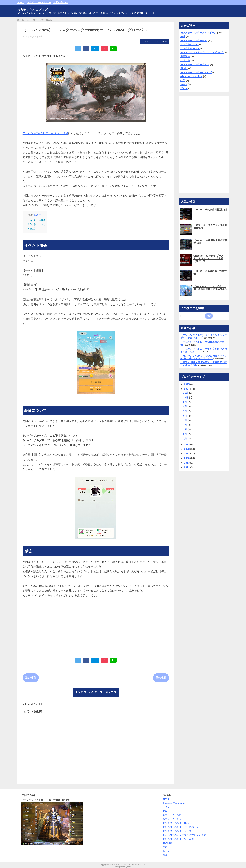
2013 (187, 463)
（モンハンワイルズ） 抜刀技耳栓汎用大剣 (46, 800)
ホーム (21, 2)
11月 (186, 393)
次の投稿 (31, 678)
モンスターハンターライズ (195, 64)
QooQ (128, 867)
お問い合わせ (60, 2)
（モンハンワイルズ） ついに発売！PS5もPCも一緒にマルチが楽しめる (204, 357)
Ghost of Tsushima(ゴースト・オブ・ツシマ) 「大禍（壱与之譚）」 (209, 258)
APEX (184, 84)
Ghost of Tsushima (191, 76)
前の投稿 (161, 678)
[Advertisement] (96, 625)
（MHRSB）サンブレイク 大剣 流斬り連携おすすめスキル (210, 288)
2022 (187, 449)
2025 (187, 384)
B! (95, 49)
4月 (186, 425)
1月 (186, 439)
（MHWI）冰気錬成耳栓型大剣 (210, 210)
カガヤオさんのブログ (32, 10)
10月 (186, 397)
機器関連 (185, 56)
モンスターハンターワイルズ (196, 72)
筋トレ (184, 68)
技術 (183, 80)
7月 (186, 411)
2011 (187, 467)
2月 (186, 434)
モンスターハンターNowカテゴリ (96, 692)
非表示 (37, 215)
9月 (186, 402)
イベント (185, 60)
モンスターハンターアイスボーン (198, 32)
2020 (187, 458)
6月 (186, 416)
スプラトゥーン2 (190, 44)
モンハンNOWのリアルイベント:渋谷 (45, 133)
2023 (187, 444)
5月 (186, 420)
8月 (186, 406)
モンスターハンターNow (155, 41)
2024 (187, 389)
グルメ (184, 88)
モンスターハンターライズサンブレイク (202, 52)
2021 (187, 453)
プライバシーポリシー (39, 2)
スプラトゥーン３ (190, 48)
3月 (186, 429)
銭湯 (183, 36)
